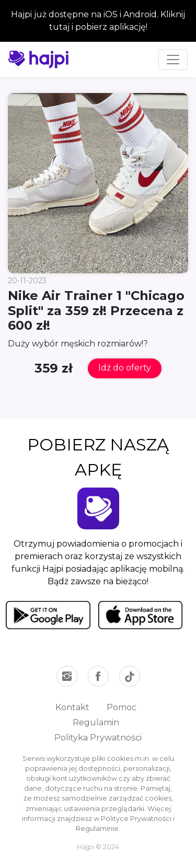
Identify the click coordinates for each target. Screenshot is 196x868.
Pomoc (122, 707)
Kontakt (72, 707)
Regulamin (96, 722)
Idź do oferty (125, 368)
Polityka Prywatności (98, 738)
